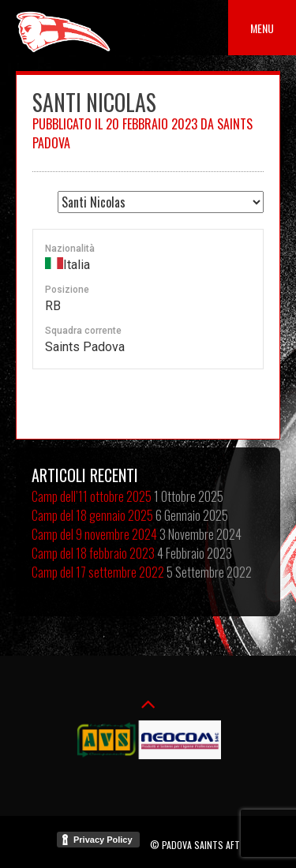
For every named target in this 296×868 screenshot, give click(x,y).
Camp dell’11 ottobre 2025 (92, 496)
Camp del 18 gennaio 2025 (92, 515)
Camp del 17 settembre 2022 (98, 572)
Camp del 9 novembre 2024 (94, 534)
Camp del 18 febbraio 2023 (93, 553)
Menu (262, 28)
